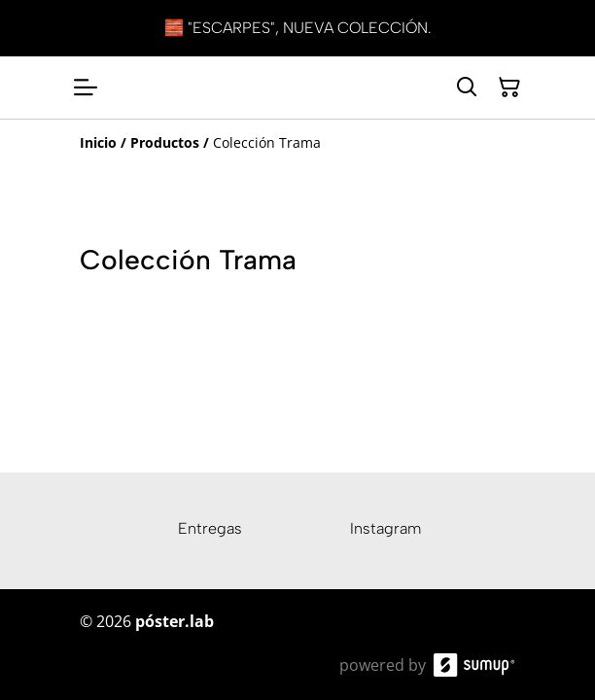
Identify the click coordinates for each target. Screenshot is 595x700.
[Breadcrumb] (297, 143)
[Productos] (165, 142)
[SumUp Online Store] (474, 665)
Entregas (210, 528)
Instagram (385, 528)
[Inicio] (98, 142)
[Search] (467, 87)
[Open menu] (86, 87)
